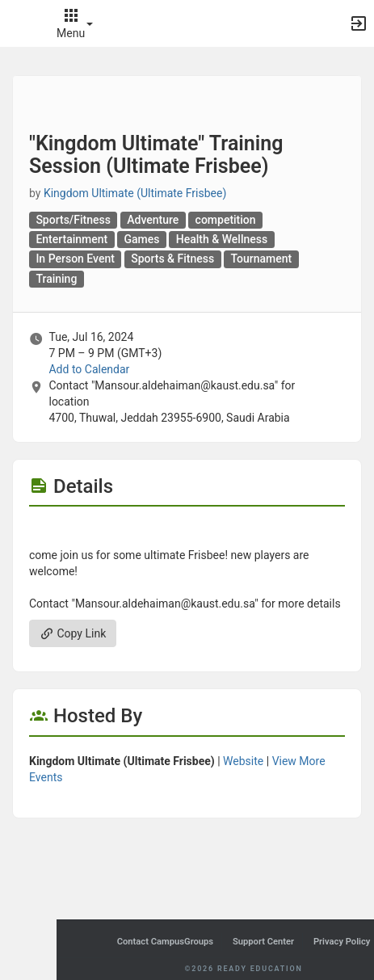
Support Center (263, 942)
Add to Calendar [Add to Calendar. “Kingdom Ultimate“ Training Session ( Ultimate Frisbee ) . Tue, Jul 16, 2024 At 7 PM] (89, 369)
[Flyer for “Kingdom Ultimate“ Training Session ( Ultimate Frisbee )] (187, 531)
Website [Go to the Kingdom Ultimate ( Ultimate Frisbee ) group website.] (243, 761)
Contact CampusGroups (165, 942)
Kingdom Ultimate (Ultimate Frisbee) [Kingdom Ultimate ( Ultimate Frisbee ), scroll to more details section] (135, 193)
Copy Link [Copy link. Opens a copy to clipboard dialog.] (73, 633)
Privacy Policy (342, 942)
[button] (20, 23)
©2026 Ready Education (243, 969)
